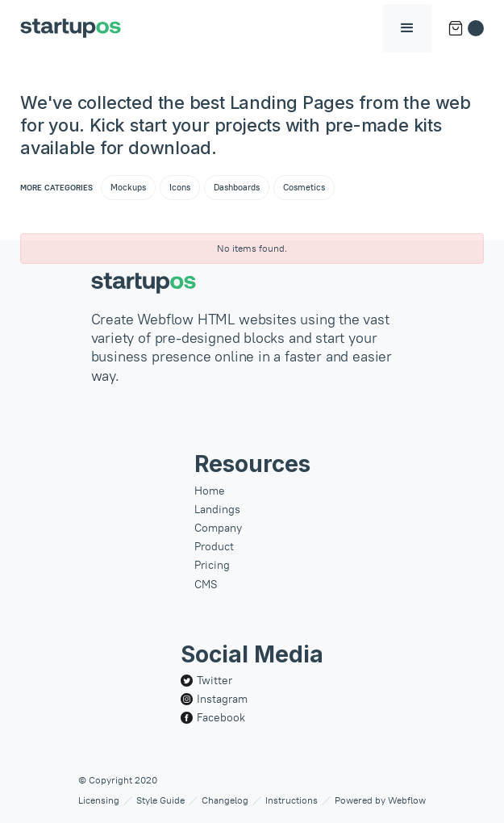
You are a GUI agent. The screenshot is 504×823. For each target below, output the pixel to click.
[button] (407, 28)
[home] (71, 28)
